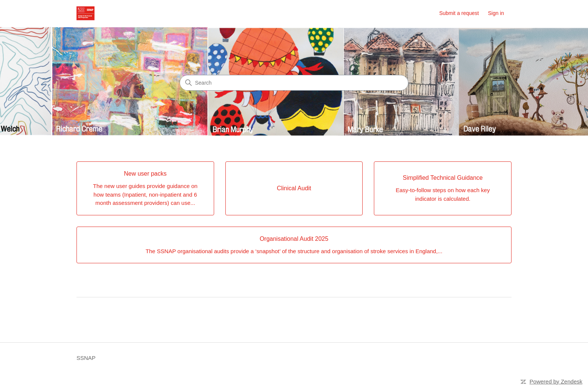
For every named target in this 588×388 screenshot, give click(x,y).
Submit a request (459, 13)
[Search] (294, 83)
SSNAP (86, 358)
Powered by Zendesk (556, 381)
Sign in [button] (496, 13)
